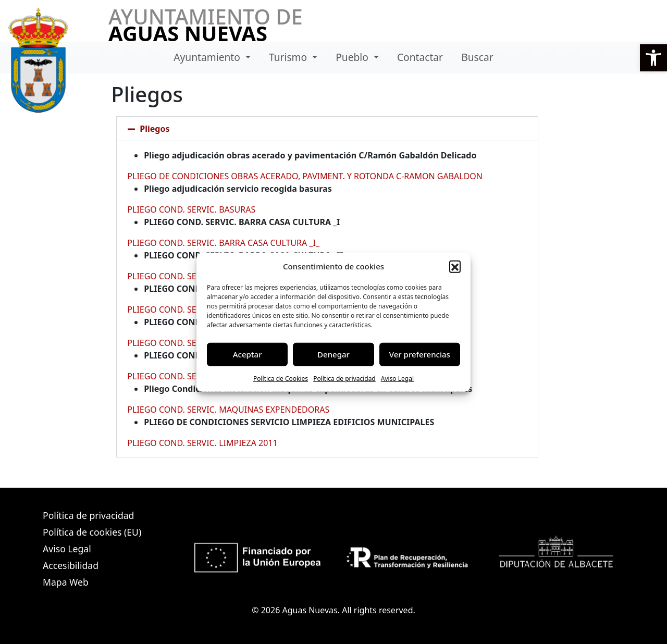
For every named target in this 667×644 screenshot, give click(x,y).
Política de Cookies (281, 378)
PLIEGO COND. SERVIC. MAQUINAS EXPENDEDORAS (228, 410)
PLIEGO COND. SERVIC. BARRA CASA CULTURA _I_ (223, 243)
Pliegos (155, 129)
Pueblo (353, 57)
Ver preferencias (420, 354)
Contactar (420, 57)
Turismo (289, 57)
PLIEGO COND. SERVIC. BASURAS (191, 209)
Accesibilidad (71, 565)
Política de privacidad (344, 378)
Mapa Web (66, 582)
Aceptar (248, 354)
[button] (653, 58)
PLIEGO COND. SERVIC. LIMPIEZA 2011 (202, 443)
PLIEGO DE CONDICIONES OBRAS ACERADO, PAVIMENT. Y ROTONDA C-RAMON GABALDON (305, 176)
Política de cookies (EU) (92, 532)
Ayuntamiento (208, 57)
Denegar (333, 354)
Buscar (477, 57)
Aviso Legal (397, 378)
